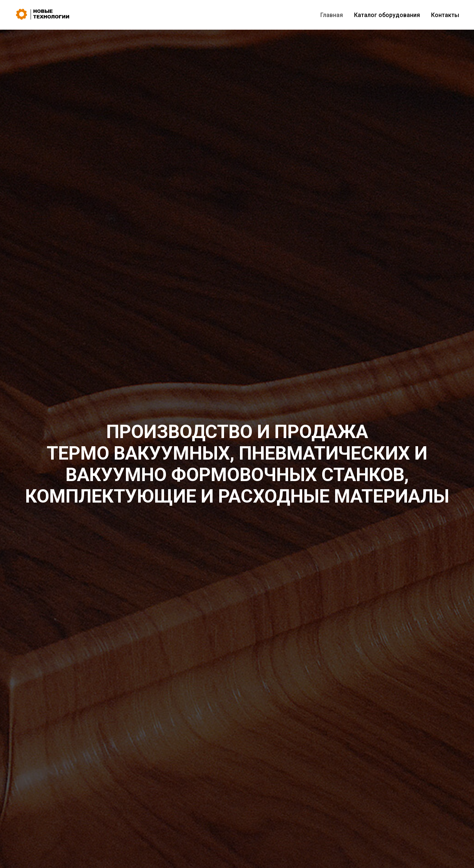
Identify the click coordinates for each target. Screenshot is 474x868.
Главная (332, 15)
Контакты (445, 15)
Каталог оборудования (387, 15)
